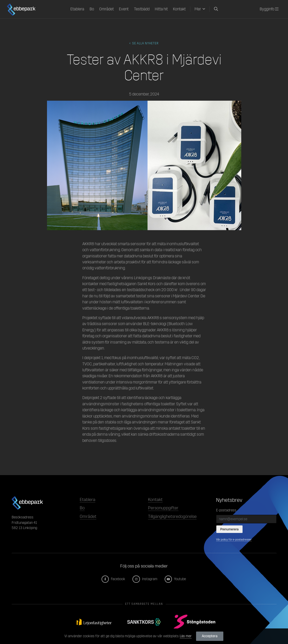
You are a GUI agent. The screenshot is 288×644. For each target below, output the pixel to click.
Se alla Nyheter (144, 43)
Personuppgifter (163, 508)
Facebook (114, 579)
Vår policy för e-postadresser (234, 540)
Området (106, 9)
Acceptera (210, 636)
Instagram (145, 579)
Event (124, 9)
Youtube (176, 579)
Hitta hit (161, 9)
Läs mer (186, 636)
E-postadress (226, 510)
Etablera (77, 9)
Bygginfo (269, 9)
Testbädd (142, 9)
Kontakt (179, 9)
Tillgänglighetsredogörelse (172, 516)
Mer (198, 9)
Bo (92, 9)
